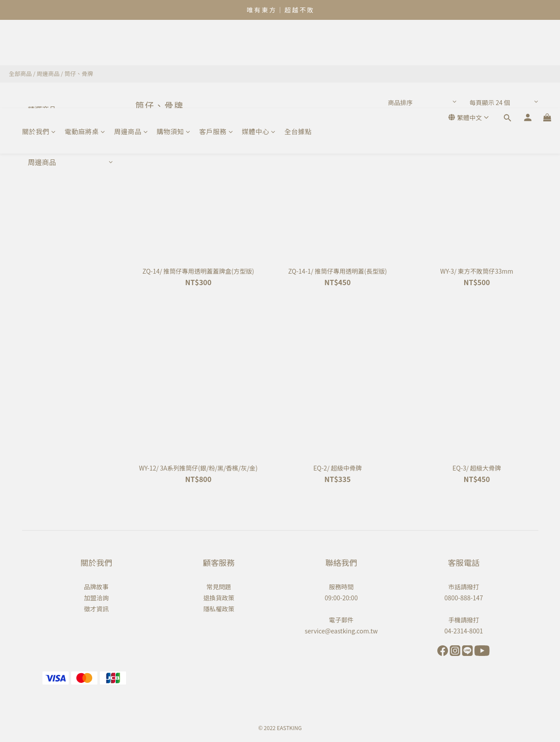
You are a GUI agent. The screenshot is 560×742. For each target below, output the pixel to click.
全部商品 (20, 73)
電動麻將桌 (85, 43)
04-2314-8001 (464, 631)
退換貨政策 (219, 598)
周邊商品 (131, 43)
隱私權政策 (219, 609)
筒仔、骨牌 (79, 73)
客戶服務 (216, 43)
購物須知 (174, 43)
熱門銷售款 (45, 127)
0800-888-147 (464, 598)
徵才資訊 (96, 609)
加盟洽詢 (96, 598)
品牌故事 (96, 587)
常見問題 (219, 587)
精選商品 (42, 109)
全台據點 (298, 43)
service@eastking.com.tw (341, 631)
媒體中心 (259, 43)
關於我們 (39, 43)
